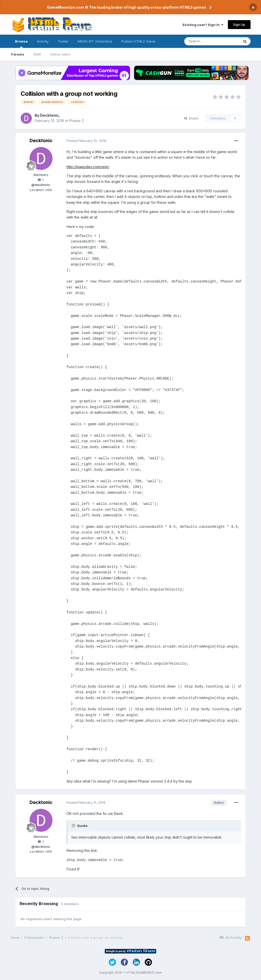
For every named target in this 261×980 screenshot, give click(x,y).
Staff (37, 54)
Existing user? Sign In (203, 25)
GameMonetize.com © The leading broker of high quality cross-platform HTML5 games (127, 7)
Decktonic (49, 115)
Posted (86, 141)
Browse (21, 44)
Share (191, 118)
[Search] (212, 41)
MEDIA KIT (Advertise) (95, 41)
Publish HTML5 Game (138, 41)
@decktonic (41, 185)
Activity (43, 41)
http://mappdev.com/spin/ (88, 167)
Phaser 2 (76, 121)
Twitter (63, 41)
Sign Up (239, 24)
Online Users (60, 54)
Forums (18, 54)
